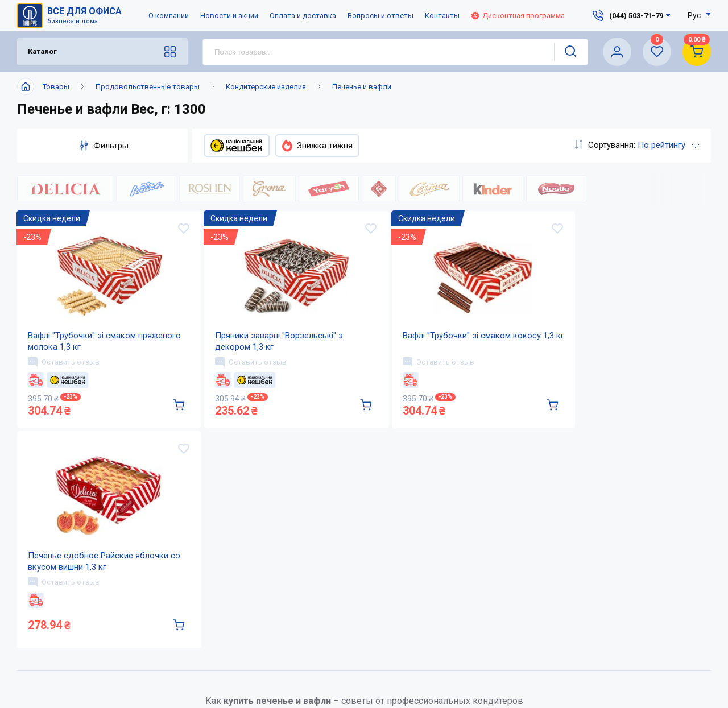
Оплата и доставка (303, 16)
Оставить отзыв (64, 376)
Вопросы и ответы (380, 16)
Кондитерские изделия (266, 87)
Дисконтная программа (518, 16)
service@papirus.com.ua (544, 692)
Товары (56, 87)
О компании (169, 16)
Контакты (442, 16)
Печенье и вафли (362, 87)
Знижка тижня (317, 146)
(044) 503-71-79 (550, 668)
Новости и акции (229, 16)
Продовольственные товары (148, 87)
